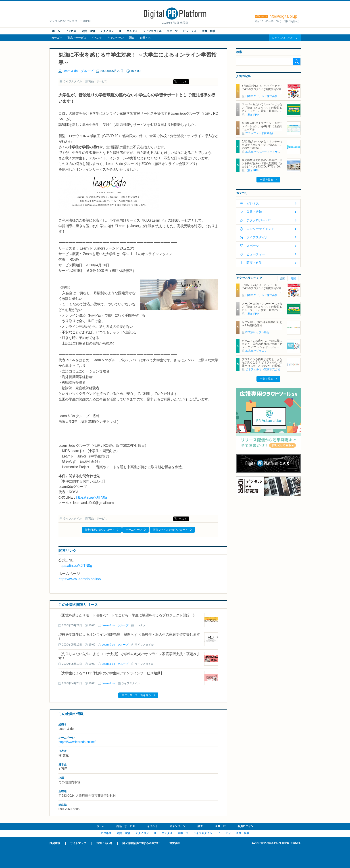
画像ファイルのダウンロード (170, 530)
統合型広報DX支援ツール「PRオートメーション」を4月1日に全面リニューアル (262, 126)
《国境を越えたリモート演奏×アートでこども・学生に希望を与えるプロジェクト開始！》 (127, 615)
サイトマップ (78, 843)
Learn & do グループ (78, 71)
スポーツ (172, 31)
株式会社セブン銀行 (257, 332)
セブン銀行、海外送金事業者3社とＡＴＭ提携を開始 (262, 324)
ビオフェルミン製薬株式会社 (263, 369)
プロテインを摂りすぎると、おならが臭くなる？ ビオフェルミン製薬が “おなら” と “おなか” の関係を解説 (262, 364)
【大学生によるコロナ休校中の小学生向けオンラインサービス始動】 (111, 673)
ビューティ (190, 31)
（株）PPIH (252, 115)
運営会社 (175, 843)
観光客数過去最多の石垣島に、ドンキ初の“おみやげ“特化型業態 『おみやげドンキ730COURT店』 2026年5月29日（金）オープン (262, 165)
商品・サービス (77, 38)
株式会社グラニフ (256, 351)
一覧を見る (267, 180)
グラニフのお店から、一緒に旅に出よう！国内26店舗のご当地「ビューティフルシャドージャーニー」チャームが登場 (262, 346)
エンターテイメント (260, 229)
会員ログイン (246, 826)
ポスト (183, 82)
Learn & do (108, 683)
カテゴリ (57, 38)
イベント (97, 38)
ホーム (56, 31)
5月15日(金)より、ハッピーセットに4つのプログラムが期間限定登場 (262, 87)
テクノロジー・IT (111, 31)
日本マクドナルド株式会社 (261, 96)
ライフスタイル (152, 31)
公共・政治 (88, 31)
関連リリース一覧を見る (136, 695)
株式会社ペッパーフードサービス (265, 152)
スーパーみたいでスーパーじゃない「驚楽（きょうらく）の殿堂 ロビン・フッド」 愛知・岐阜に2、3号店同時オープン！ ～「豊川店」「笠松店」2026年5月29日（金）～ (262, 111)
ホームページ (134, 530)
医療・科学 (208, 31)
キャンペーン (116, 38)
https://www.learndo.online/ (80, 579)
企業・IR (145, 38)
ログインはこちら (283, 38)
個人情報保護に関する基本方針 (141, 843)
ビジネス (71, 31)
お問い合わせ (104, 843)
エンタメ (132, 31)
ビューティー (256, 254)
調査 (132, 38)
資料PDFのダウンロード (100, 530)
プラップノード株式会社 (260, 133)
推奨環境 (55, 843)
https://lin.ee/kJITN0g (91, 497)
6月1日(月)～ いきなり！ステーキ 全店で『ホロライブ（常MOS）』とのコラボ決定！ (262, 145)
